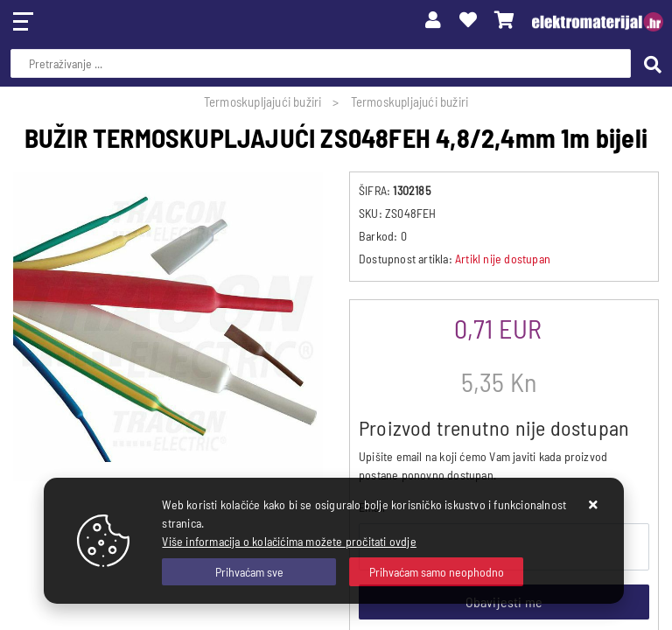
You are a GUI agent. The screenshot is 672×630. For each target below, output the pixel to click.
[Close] (249, 572)
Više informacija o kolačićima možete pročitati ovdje (289, 541)
